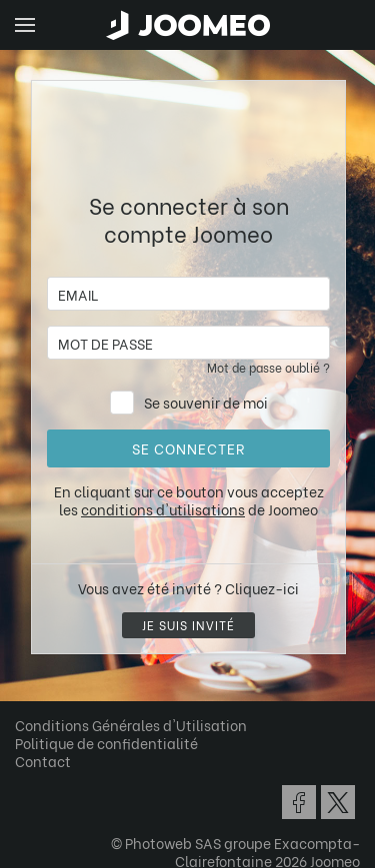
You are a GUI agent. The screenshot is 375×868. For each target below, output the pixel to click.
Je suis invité (188, 625)
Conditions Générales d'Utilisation (131, 725)
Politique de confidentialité (106, 743)
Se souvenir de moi (206, 402)
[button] (53, 765)
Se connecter (188, 448)
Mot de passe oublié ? (268, 367)
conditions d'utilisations (163, 509)
